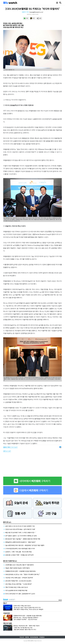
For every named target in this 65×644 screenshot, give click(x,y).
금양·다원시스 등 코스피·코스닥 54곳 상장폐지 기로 (20, 526)
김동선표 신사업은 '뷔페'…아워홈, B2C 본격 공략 (19, 555)
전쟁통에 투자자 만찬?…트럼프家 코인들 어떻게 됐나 (21, 571)
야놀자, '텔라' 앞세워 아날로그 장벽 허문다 (17, 568)
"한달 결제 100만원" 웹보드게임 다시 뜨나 (25, 629)
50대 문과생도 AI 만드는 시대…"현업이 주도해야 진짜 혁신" (23, 574)
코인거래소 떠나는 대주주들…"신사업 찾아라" (19, 584)
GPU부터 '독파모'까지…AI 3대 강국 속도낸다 (18, 581)
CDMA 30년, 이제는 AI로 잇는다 (22, 606)
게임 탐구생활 (7, 623)
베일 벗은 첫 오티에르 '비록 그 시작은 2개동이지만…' (21, 532)
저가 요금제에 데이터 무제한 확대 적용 (16, 590)
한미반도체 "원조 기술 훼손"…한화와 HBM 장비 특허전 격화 (23, 539)
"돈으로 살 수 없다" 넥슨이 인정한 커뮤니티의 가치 (27, 608)
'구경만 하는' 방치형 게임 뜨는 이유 (23, 628)
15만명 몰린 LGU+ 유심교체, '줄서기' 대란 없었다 (20, 565)
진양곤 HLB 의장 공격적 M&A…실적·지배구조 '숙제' (20, 529)
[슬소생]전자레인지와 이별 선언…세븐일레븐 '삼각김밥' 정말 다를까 (25, 545)
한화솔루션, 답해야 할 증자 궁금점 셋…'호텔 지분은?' (21, 542)
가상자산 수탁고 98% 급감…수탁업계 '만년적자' (19, 578)
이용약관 (27, 637)
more (60, 600)
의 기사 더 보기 (10, 447)
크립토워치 (7, 613)
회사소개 (22, 637)
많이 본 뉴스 (7, 522)
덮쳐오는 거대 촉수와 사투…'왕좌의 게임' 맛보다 (26, 626)
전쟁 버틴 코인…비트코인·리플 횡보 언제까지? (26, 618)
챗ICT (5, 603)
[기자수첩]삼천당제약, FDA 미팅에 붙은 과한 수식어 (20, 549)
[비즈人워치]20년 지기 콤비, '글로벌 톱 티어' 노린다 (20, 594)
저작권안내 (42, 637)
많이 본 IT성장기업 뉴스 (10, 561)
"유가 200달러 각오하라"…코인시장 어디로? (25, 619)
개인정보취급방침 (34, 637)
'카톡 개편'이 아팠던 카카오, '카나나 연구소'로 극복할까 (28, 609)
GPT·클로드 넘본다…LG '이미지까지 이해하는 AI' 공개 (21, 536)
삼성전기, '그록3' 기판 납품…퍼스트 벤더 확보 (19, 552)
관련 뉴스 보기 (7, 451)
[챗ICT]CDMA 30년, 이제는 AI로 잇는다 (17, 587)
